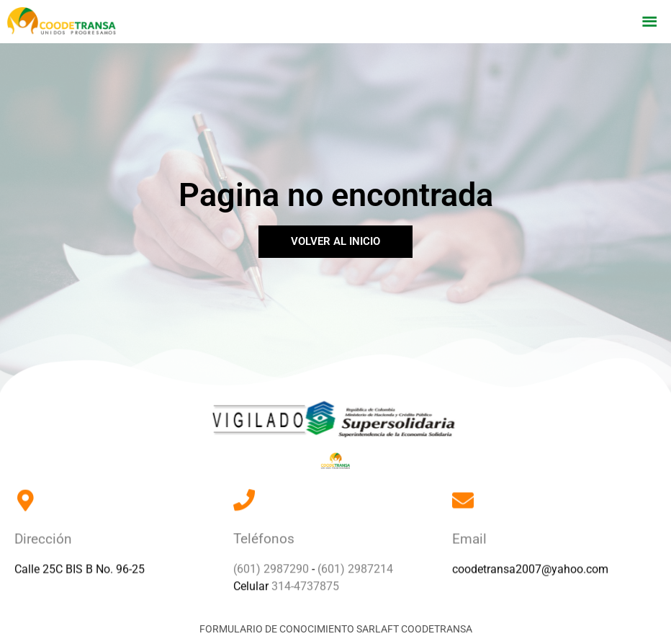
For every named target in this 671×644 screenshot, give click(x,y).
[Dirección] (25, 492)
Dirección (43, 532)
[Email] (463, 492)
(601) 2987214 (355, 560)
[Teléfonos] (244, 491)
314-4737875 (305, 577)
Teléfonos (264, 530)
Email (469, 532)
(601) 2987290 (271, 560)
